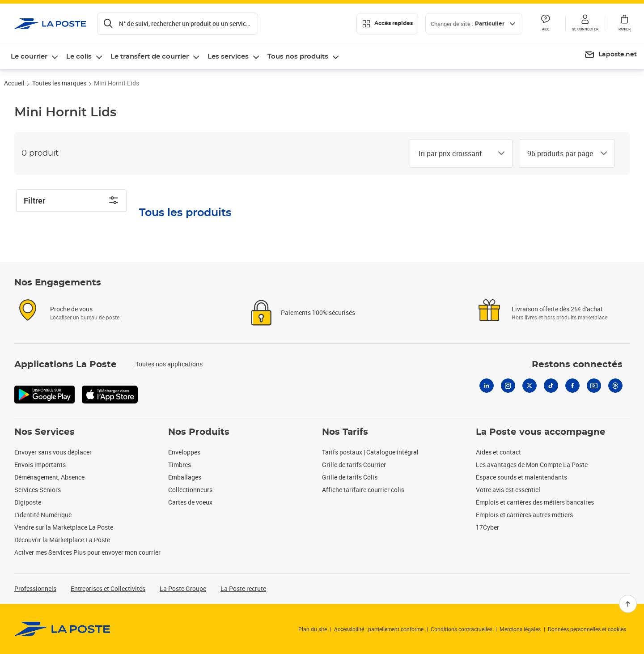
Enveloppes (184, 452)
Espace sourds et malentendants (521, 477)
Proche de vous (71, 309)
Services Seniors (38, 490)
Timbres (180, 465)
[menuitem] (610, 55)
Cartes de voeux (190, 502)
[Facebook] (572, 386)
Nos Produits (199, 432)
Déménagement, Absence (49, 477)
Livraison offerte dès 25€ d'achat (557, 309)
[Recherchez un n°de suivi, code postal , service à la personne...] (178, 24)
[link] (62, 629)
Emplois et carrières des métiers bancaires (535, 502)
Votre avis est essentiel (508, 490)
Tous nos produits (298, 57)
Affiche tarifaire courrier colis (363, 490)
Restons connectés (577, 365)
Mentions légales (520, 629)
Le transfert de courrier (150, 57)
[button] (585, 24)
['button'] (50, 24)
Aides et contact (498, 452)
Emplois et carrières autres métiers (524, 515)
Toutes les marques (59, 83)
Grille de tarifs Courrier (354, 465)
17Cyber (487, 527)
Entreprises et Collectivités (108, 588)
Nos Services (44, 432)
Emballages (185, 477)
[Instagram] (508, 386)
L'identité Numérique (43, 515)
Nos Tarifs (345, 432)
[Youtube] (594, 386)
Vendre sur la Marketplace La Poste (64, 527)
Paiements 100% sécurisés (318, 312)
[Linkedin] (487, 386)
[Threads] (615, 386)
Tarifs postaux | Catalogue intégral (370, 452)
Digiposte (28, 502)
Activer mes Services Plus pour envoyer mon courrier (87, 552)
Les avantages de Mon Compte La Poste (532, 465)
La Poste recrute (243, 588)
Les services (228, 57)
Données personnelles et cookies (587, 629)
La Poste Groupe (183, 588)
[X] (530, 386)
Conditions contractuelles (462, 629)
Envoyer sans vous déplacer (53, 452)
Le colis (79, 57)
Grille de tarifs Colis (350, 477)
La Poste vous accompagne (541, 432)
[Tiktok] (551, 386)
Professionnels (35, 588)
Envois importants (40, 465)
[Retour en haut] (628, 604)
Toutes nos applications (169, 364)
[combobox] (454, 153)
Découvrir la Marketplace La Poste (62, 540)
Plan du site (313, 629)
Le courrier (29, 57)
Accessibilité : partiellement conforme (379, 629)
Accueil (14, 83)
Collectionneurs (190, 490)
